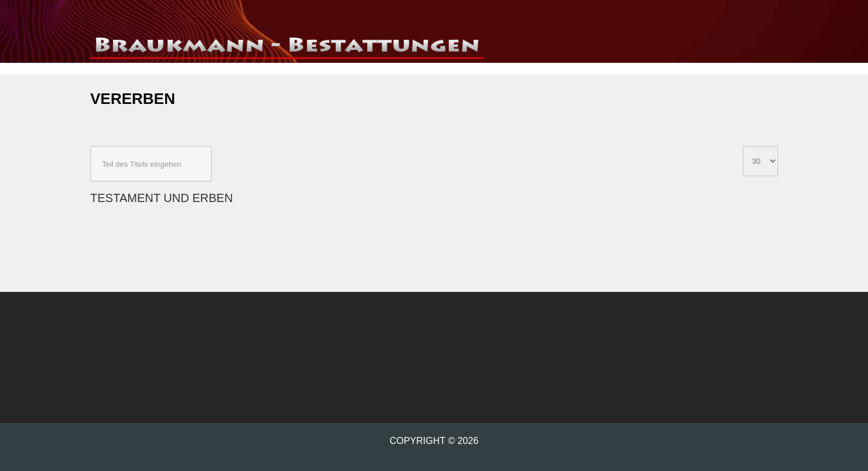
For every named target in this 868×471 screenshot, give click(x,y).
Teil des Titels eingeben (91, 147)
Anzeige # (743, 147)
